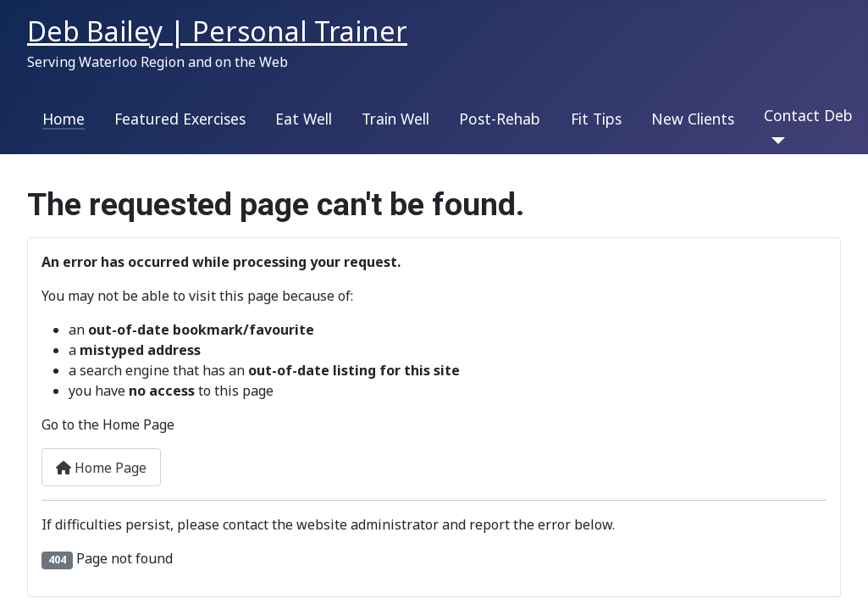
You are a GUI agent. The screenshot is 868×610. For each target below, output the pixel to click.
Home (64, 119)
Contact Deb (808, 115)
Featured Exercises (180, 119)
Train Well (395, 119)
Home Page (101, 468)
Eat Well (304, 119)
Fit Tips (596, 119)
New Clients (693, 119)
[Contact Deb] (774, 141)
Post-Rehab (500, 119)
